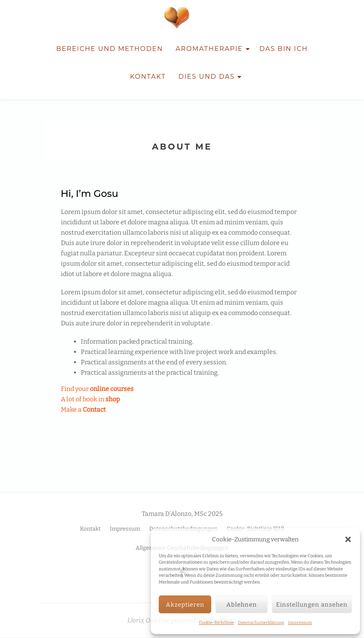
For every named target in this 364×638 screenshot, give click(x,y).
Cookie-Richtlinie (216, 623)
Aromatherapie (209, 49)
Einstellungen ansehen (312, 605)
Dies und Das (206, 77)
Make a (83, 409)
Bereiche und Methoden (110, 49)
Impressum (300, 623)
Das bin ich (284, 49)
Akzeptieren (185, 605)
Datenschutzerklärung (261, 623)
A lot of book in (91, 399)
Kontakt (148, 77)
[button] (348, 539)
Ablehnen (242, 605)
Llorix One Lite (149, 620)
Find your (97, 389)
